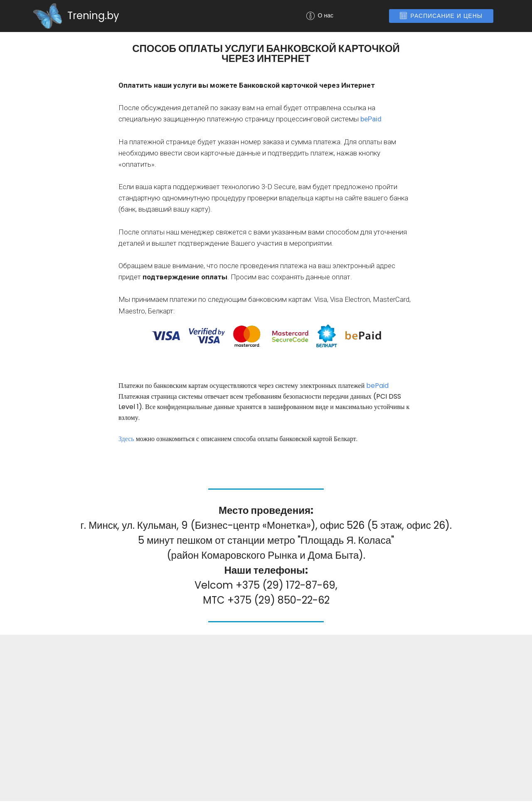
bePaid (371, 119)
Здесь (126, 439)
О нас (341, 16)
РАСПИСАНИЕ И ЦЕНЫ (441, 16)
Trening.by (93, 16)
